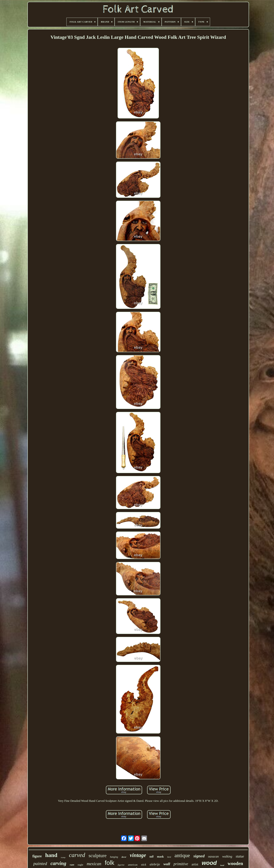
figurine (121, 865)
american (133, 865)
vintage (138, 855)
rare (72, 865)
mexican (94, 864)
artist (195, 864)
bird (169, 857)
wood (209, 863)
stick (144, 865)
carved (77, 855)
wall (167, 864)
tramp (63, 857)
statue (240, 856)
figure (37, 856)
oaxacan (213, 856)
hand (51, 855)
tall (152, 857)
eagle (81, 865)
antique (182, 855)
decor (124, 857)
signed (199, 856)
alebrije (155, 864)
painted (40, 864)
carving (58, 863)
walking (227, 856)
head (222, 865)
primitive (181, 864)
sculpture (98, 856)
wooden (235, 863)
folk (110, 863)
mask (160, 857)
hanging (114, 857)
